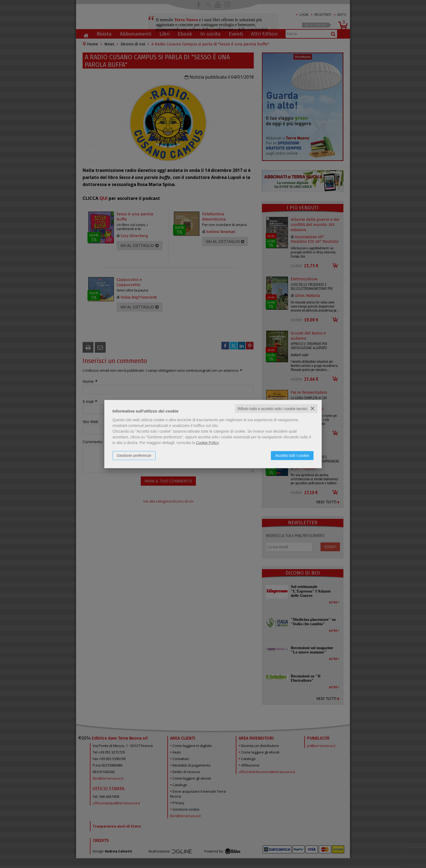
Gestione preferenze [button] (134, 455)
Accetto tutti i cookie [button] (292, 455)
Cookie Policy (207, 442)
